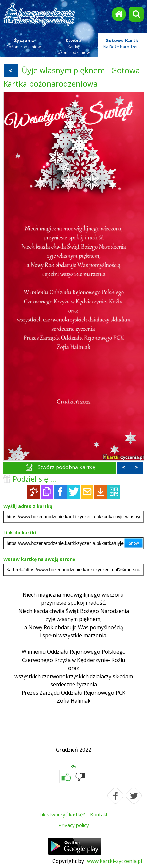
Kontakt (99, 814)
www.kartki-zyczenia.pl (114, 861)
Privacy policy (74, 825)
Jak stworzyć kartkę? (62, 814)
